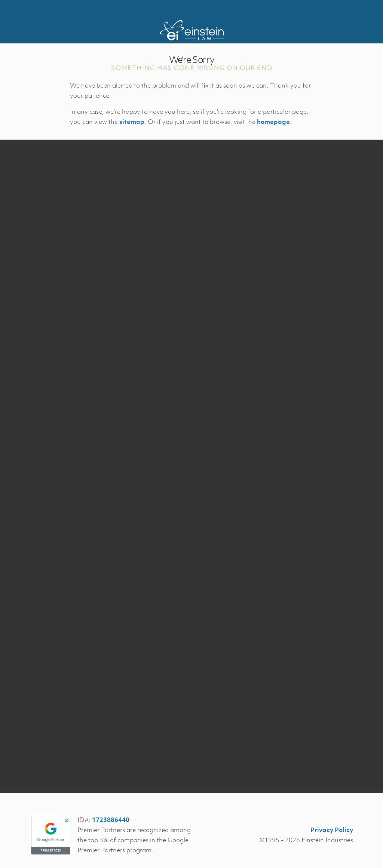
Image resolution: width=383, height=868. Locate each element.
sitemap (132, 122)
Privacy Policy (332, 831)
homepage (273, 122)
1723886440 (111, 820)
